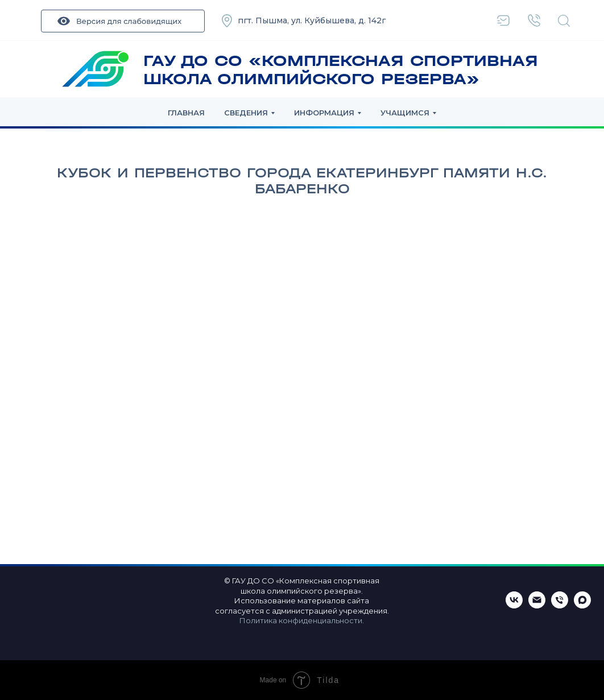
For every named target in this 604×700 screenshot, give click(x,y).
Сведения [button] (246, 113)
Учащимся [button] (405, 113)
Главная (186, 113)
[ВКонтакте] (514, 605)
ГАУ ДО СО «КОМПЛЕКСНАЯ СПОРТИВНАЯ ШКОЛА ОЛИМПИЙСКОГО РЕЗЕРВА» (341, 70)
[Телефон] (560, 605)
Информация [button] (324, 113)
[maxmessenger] (582, 605)
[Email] (537, 605)
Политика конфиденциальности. (302, 620)
